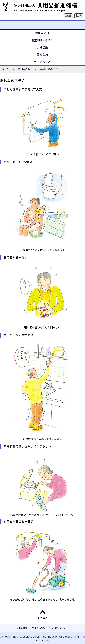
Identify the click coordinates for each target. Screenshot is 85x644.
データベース (43, 62)
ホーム (5, 69)
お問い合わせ (60, 628)
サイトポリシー (40, 628)
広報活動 (43, 48)
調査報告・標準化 (43, 40)
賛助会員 (43, 55)
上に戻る (43, 618)
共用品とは (42, 33)
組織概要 (23, 628)
